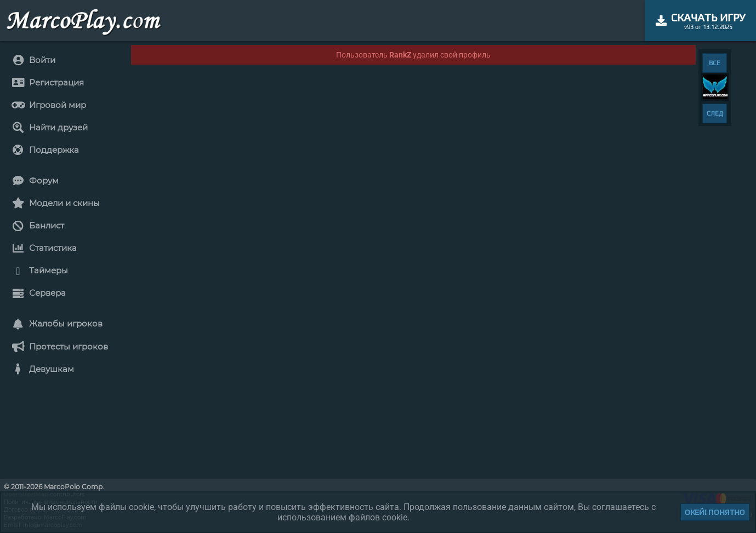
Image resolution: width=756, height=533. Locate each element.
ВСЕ (715, 63)
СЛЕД (715, 113)
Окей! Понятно (715, 512)
